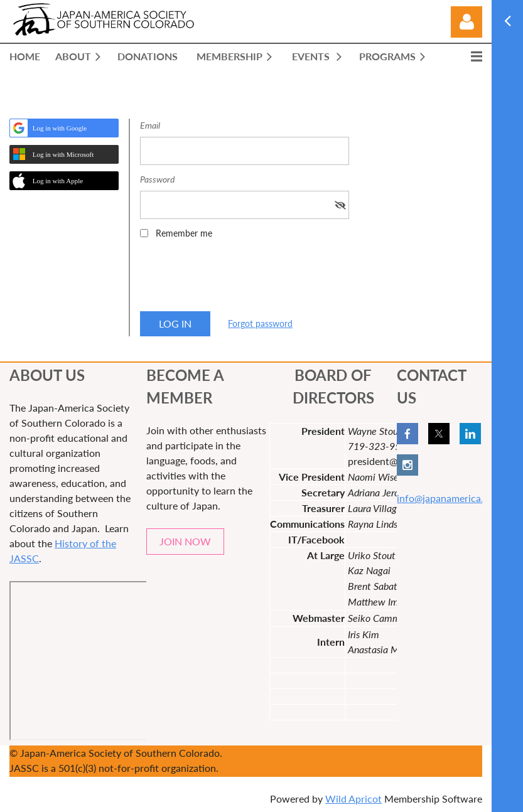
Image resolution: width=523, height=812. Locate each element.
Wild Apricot (353, 799)
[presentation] (235, 279)
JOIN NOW (185, 541)
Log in (466, 22)
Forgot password (260, 323)
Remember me (184, 233)
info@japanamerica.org (447, 498)
